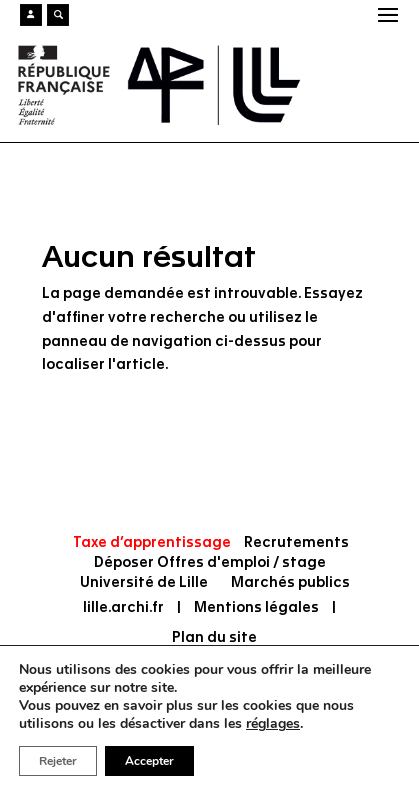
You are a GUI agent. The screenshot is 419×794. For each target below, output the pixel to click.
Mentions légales (256, 608)
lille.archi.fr (123, 608)
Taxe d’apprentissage (152, 543)
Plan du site (214, 638)
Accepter (149, 761)
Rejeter (58, 761)
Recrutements (296, 543)
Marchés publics (290, 583)
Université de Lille (144, 583)
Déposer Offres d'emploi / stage (210, 563)
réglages (273, 724)
